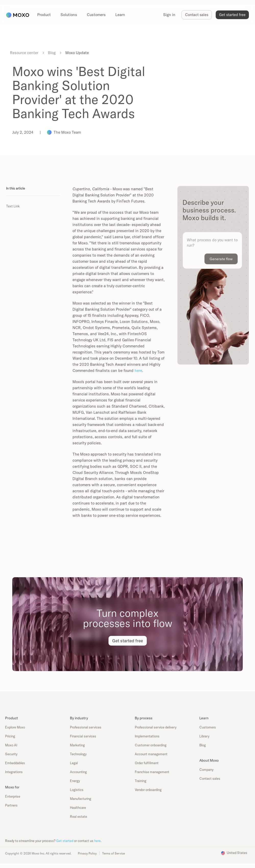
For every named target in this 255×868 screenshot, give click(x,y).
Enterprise (13, 796)
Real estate (78, 816)
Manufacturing (81, 799)
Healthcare (78, 808)
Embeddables (15, 763)
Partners (11, 805)
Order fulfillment (147, 763)
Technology (78, 754)
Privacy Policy (87, 853)
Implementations (147, 736)
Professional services (86, 727)
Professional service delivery (156, 727)
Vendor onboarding (148, 790)
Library (204, 736)
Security (11, 754)
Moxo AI (11, 745)
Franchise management (152, 772)
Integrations (14, 772)
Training (141, 781)
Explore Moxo (15, 727)
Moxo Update (77, 53)
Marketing (77, 745)
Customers (208, 727)
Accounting (78, 772)
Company (206, 770)
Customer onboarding (151, 745)
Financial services (83, 736)
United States (237, 853)
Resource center (24, 53)
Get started (65, 841)
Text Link (13, 206)
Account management (151, 754)
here (138, 370)
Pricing (10, 736)
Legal (74, 763)
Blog (52, 53)
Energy (75, 781)
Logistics (77, 790)
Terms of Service (113, 853)
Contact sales (210, 778)
